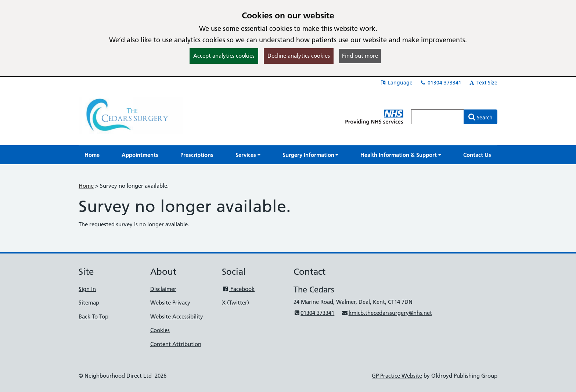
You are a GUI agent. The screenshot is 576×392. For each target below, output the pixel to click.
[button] (248, 155)
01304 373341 (440, 83)
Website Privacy (170, 303)
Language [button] (396, 83)
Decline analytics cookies (299, 56)
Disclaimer (163, 289)
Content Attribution (176, 344)
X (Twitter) (235, 303)
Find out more (360, 56)
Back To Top (93, 317)
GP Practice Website (397, 376)
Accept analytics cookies (224, 56)
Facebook (238, 289)
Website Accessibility (177, 317)
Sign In (87, 289)
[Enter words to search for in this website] (438, 117)
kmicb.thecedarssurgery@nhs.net (386, 313)
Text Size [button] (483, 83)
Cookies (160, 330)
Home (86, 186)
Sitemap (89, 303)
